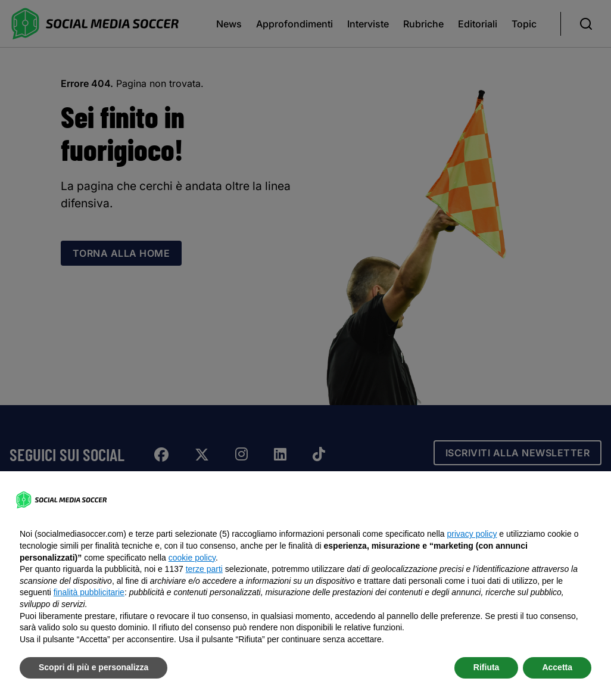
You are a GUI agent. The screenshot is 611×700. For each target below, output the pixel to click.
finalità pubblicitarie (89, 592)
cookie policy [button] (192, 558)
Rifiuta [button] (487, 667)
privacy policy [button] (472, 534)
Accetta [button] (557, 667)
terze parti (204, 569)
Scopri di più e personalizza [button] (93, 667)
